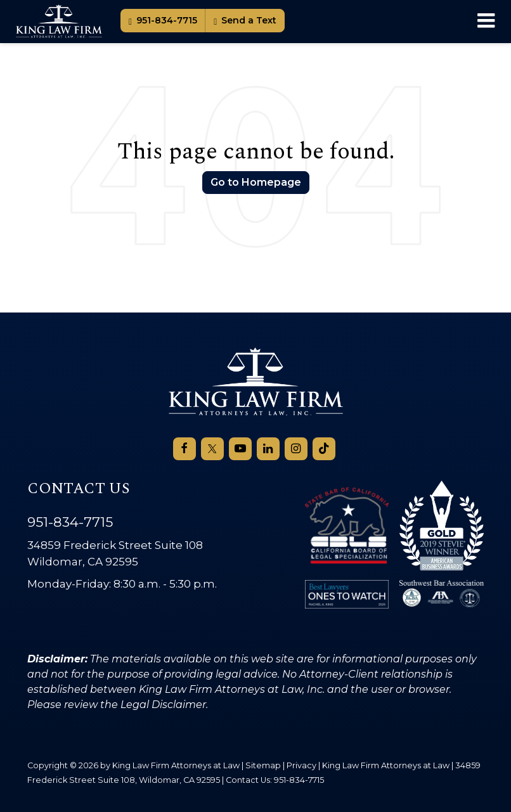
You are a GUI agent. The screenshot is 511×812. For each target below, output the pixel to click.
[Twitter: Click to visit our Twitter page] (212, 449)
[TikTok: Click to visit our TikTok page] (324, 449)
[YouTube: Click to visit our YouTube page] (240, 449)
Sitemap (263, 765)
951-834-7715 (163, 20)
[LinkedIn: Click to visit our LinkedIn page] (268, 449)
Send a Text (245, 20)
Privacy (301, 765)
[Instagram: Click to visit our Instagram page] (296, 449)
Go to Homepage (256, 182)
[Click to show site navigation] (486, 22)
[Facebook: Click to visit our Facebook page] (184, 449)
